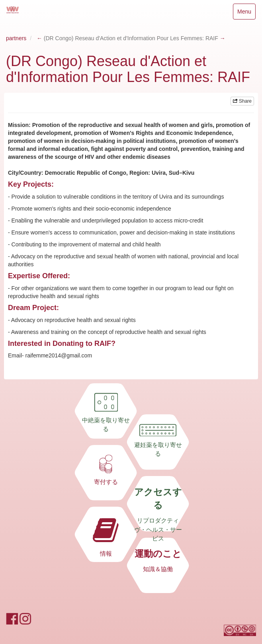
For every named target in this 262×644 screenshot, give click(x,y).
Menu (244, 13)
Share (242, 101)
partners (16, 38)
